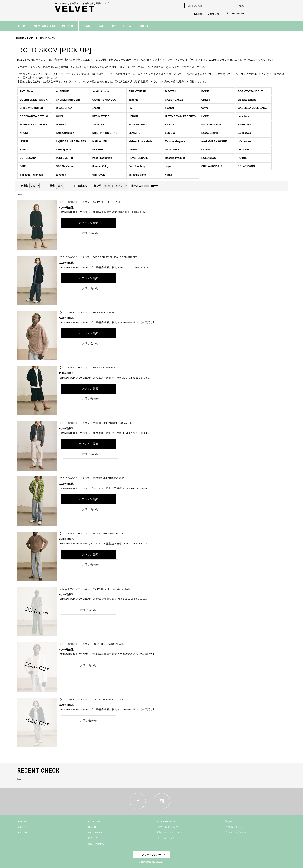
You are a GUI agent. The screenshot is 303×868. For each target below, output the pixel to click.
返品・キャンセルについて (170, 832)
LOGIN (200, 14)
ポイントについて (165, 838)
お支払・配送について (167, 827)
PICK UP (93, 838)
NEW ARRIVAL (96, 832)
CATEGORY (94, 821)
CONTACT (25, 832)
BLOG (23, 827)
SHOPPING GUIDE (166, 821)
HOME (23, 821)
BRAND (92, 827)
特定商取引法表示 (233, 827)
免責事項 (229, 821)
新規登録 (214, 14)
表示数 (25, 186)
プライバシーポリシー (235, 832)
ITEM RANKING (96, 844)
